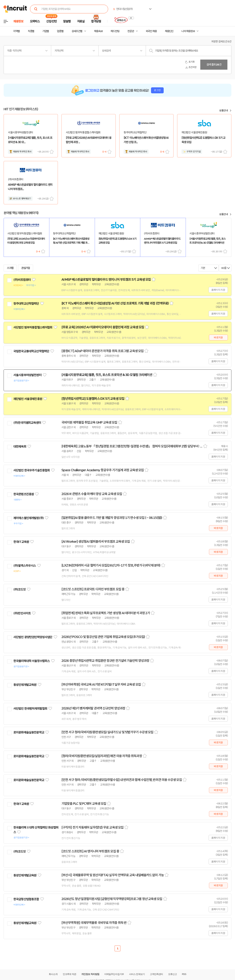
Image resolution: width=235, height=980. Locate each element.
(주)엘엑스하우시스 (25, 566)
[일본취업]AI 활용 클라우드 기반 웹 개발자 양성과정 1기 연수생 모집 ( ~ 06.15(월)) (112, 518)
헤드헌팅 (115, 31)
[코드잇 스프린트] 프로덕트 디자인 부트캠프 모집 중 (93, 589)
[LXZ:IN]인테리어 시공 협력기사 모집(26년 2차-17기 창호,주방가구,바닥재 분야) (111, 565)
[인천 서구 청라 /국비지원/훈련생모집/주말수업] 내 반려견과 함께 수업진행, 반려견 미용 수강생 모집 (122, 780)
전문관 (131, 31)
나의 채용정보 (188, 31)
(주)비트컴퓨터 (22, 280)
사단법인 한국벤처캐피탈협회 (30, 709)
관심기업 (26, 268)
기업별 (46, 31)
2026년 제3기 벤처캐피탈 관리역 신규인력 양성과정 (93, 708)
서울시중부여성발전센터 (27, 375)
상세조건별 (77, 31)
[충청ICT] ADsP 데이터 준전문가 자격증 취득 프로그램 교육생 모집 (102, 351)
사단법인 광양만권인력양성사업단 (33, 637)
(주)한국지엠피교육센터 (27, 423)
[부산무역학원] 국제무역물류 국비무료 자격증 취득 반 (94, 923)
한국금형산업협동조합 (26, 899)
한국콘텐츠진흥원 (24, 494)
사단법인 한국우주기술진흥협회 (32, 470)
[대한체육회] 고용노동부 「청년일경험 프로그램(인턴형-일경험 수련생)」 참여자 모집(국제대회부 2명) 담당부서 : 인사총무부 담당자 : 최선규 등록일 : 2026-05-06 (132, 446)
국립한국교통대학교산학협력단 (31, 351)
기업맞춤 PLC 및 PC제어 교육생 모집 (84, 804)
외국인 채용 (151, 31)
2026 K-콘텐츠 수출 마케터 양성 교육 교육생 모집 (92, 494)
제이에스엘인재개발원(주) (28, 518)
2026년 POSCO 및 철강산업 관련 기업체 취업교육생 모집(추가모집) (103, 637)
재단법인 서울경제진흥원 (28, 399)
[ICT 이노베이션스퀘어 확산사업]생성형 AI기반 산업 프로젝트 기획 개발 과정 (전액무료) (115, 303)
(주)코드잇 (20, 589)
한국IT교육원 (21, 542)
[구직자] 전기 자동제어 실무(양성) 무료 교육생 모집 (92, 827)
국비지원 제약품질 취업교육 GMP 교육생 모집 (89, 423)
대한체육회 (20, 447)
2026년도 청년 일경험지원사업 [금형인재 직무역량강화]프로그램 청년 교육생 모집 (112, 899)
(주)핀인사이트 (22, 613)
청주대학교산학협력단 (26, 304)
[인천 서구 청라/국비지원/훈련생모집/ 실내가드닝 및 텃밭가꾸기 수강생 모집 (107, 732)
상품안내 (224, 110)
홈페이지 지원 (218, 290)
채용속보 (98, 31)
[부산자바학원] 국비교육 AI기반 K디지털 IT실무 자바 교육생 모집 (101, 685)
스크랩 (52, 152)
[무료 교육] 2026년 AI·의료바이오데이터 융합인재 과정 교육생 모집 (103, 327)
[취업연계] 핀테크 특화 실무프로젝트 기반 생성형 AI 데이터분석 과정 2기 (106, 613)
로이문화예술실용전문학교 (29, 732)
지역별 (16, 31)
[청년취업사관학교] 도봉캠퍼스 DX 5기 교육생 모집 (93, 399)
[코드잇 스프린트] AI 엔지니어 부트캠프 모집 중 (90, 851)
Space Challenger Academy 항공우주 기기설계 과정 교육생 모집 (103, 470)
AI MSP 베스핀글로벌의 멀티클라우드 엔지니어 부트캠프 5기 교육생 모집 (106, 280)
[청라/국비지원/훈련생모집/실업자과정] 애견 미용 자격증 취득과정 (102, 756)
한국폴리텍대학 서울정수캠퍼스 (32, 661)
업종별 (60, 31)
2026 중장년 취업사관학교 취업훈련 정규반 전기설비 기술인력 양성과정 (105, 661)
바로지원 (218, 337)
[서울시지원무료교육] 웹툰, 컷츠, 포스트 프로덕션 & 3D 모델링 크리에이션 (107, 375)
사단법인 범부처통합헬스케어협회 (33, 327)
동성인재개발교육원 (25, 685)
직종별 (31, 31)
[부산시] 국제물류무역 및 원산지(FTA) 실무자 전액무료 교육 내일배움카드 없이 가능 (113, 875)
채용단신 (169, 31)
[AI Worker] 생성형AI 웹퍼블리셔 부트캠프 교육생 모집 (96, 542)
